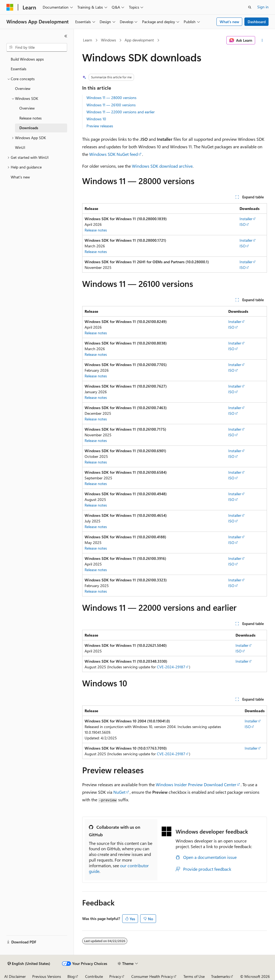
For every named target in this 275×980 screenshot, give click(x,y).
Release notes (96, 230)
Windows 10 (96, 119)
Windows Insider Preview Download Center (196, 784)
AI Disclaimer (15, 976)
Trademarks (220, 976)
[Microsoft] (10, 7)
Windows (108, 40)
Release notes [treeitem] (30, 118)
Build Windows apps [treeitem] (27, 59)
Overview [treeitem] (23, 88)
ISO (243, 224)
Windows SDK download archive (162, 166)
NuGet (119, 792)
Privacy (115, 976)
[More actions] (262, 40)
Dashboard (257, 22)
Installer (246, 219)
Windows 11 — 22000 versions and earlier (121, 112)
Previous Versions (47, 976)
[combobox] (37, 47)
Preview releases (100, 126)
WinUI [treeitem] (20, 147)
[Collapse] (66, 36)
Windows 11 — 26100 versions (111, 105)
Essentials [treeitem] (19, 69)
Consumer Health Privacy (152, 976)
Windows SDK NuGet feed (113, 154)
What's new (229, 22)
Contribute (94, 976)
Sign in (263, 7)
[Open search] (250, 7)
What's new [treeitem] (20, 177)
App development (139, 40)
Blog (71, 976)
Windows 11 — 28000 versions (111, 98)
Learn (88, 40)
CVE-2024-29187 (171, 667)
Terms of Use (194, 976)
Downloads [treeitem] (29, 128)
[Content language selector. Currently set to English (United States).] (29, 964)
